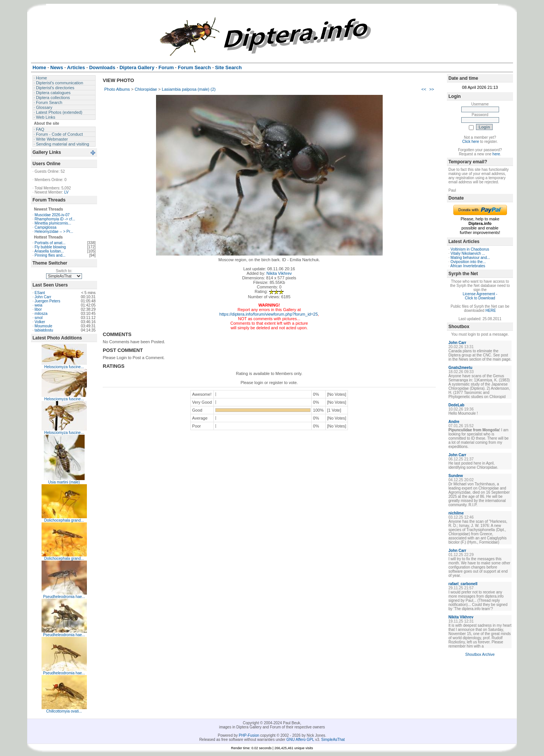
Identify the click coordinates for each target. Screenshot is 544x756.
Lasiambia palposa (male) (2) (189, 89)
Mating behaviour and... (471, 258)
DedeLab (456, 405)
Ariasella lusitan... (49, 251)
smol (39, 318)
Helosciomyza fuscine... (64, 367)
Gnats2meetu (460, 368)
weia (39, 305)
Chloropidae (146, 89)
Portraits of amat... (50, 243)
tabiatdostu (44, 330)
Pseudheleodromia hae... (64, 597)
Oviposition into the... (468, 262)
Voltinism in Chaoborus (470, 249)
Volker (40, 322)
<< (424, 89)
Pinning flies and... (50, 255)
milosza (41, 314)
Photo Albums (117, 89)
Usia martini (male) (64, 482)
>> (432, 89)
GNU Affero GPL (300, 740)
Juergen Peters (48, 301)
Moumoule (44, 326)
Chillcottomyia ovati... (64, 711)
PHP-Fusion (249, 735)
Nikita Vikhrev (279, 273)
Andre (454, 422)
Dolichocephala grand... (64, 520)
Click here (471, 142)
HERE (491, 311)
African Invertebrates (468, 266)
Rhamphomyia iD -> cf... (55, 219)
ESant (40, 293)
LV (66, 192)
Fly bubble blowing (50, 247)
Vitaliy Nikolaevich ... (468, 253)
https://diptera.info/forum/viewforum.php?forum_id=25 (269, 314)
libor (38, 309)
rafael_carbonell (463, 584)
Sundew (456, 476)
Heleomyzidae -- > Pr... (54, 232)
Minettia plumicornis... (53, 223)
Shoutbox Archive (480, 655)
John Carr (43, 297)
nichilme (456, 513)
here (496, 154)
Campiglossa (46, 227)
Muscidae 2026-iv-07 (52, 215)
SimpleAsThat (333, 740)
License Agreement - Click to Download (480, 296)
